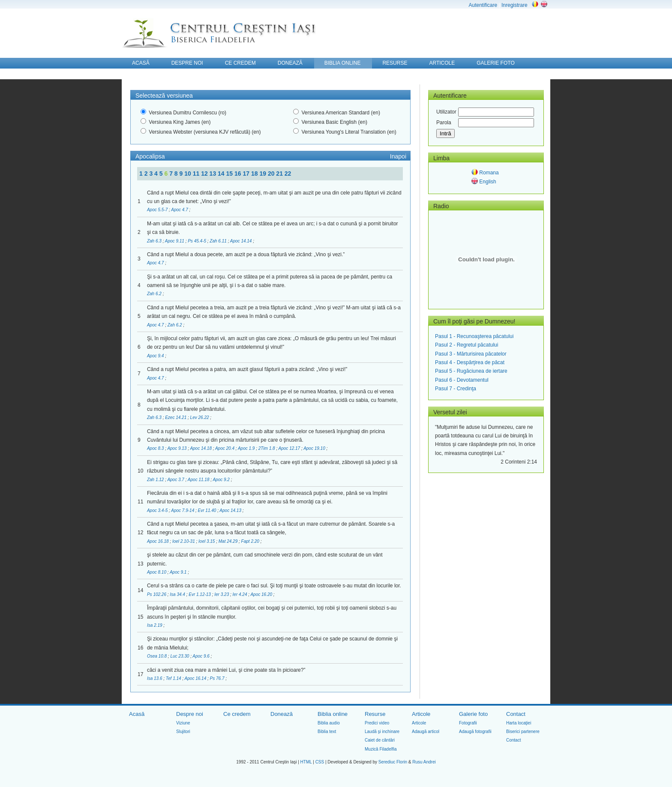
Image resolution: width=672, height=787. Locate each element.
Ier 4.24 (241, 594)
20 (272, 174)
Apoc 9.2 (222, 480)
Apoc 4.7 (180, 210)
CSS (320, 762)
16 (238, 174)
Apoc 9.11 (175, 241)
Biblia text (327, 732)
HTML (306, 762)
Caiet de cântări (380, 740)
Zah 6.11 (219, 241)
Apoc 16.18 (158, 541)
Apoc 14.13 (231, 510)
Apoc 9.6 (201, 656)
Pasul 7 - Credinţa (456, 389)
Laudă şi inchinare (382, 732)
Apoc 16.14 (196, 678)
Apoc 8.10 (157, 572)
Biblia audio (329, 723)
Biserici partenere (523, 732)
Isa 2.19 (155, 625)
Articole (421, 714)
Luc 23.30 (180, 656)
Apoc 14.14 (241, 241)
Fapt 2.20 (251, 541)
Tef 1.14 (174, 678)
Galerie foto (473, 714)
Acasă (137, 714)
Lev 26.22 (200, 417)
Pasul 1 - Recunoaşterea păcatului (474, 336)
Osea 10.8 (157, 656)
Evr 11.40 (208, 510)
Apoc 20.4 (225, 448)
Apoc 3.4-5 (158, 510)
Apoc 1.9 (247, 448)
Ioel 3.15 (207, 541)
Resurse (375, 714)
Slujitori (183, 732)
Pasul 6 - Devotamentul (462, 380)
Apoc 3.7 (176, 480)
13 (214, 174)
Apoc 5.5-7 (158, 210)
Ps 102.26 (157, 594)
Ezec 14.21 (176, 417)
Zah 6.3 (155, 241)
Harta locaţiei (519, 723)
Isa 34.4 (178, 594)
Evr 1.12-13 (200, 594)
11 (197, 174)
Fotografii (468, 723)
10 (188, 174)
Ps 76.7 (218, 678)
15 (230, 174)
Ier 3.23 (222, 594)
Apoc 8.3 (156, 448)
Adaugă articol (426, 732)
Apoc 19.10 (315, 448)
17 (247, 174)
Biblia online (333, 714)
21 (280, 174)
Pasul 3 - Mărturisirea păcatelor (471, 354)
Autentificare (483, 5)
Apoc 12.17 (290, 448)
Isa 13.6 (155, 678)
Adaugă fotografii (475, 732)
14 (222, 174)
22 (288, 174)
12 (205, 174)
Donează (282, 714)
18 (255, 174)
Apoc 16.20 (262, 594)
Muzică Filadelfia (381, 749)
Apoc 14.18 (201, 448)
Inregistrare (514, 5)
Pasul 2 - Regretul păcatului (466, 345)
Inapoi (398, 156)
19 (263, 174)
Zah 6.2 (155, 294)
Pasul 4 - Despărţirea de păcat (470, 362)
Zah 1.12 (156, 480)
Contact (516, 714)
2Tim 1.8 (267, 448)
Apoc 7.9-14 (183, 510)
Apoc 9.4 (156, 356)
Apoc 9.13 (177, 448)
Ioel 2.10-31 (184, 541)
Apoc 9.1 (179, 572)
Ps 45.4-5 (198, 241)
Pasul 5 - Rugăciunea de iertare (471, 371)
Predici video (377, 723)
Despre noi (190, 714)
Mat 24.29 (229, 541)
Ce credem (237, 714)
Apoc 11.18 (199, 480)
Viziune (183, 723)
